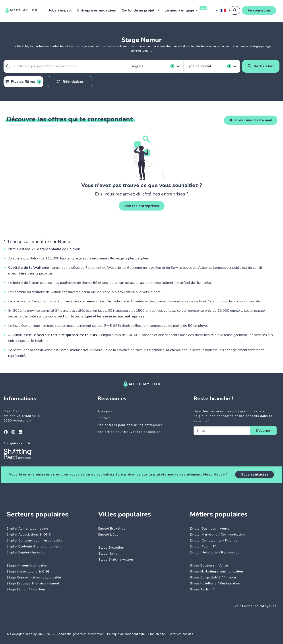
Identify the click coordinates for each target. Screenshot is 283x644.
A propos (105, 411)
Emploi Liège (109, 535)
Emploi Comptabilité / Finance (214, 541)
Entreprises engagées (97, 10)
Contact (104, 418)
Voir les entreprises (142, 206)
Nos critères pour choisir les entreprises (130, 425)
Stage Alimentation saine (27, 566)
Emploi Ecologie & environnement (34, 546)
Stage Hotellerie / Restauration (215, 583)
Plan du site (157, 634)
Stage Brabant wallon (116, 560)
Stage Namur (109, 554)
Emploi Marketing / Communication (217, 535)
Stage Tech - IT (203, 589)
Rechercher (261, 66)
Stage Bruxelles (111, 548)
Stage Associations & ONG (28, 571)
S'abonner (263, 431)
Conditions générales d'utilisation (80, 634)
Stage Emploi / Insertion (26, 589)
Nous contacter (255, 475)
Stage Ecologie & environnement (33, 583)
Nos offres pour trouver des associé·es (129, 432)
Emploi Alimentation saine (27, 529)
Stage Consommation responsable (34, 577)
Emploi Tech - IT (203, 546)
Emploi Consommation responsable (35, 541)
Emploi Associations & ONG (29, 535)
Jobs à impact (60, 10)
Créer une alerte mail (251, 120)
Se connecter (259, 10)
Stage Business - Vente (209, 566)
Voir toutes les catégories (255, 606)
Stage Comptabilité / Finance (213, 577)
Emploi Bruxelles (112, 529)
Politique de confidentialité (126, 634)
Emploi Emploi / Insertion (27, 552)
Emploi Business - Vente (210, 529)
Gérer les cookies (181, 634)
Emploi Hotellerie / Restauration (216, 552)
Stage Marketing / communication (217, 571)
